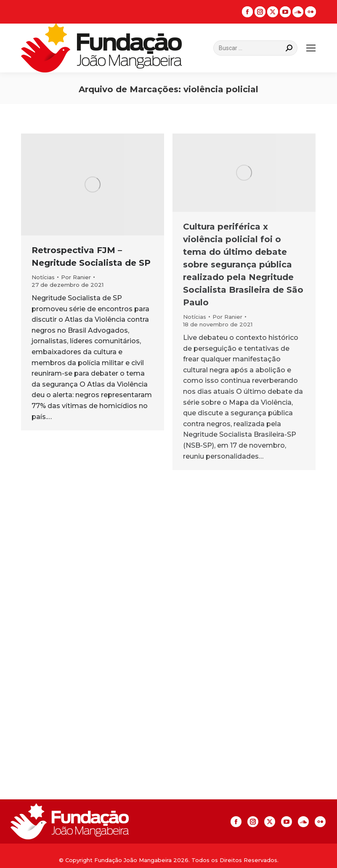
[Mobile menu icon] (311, 48)
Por (76, 277)
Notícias (43, 277)
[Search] (255, 48)
